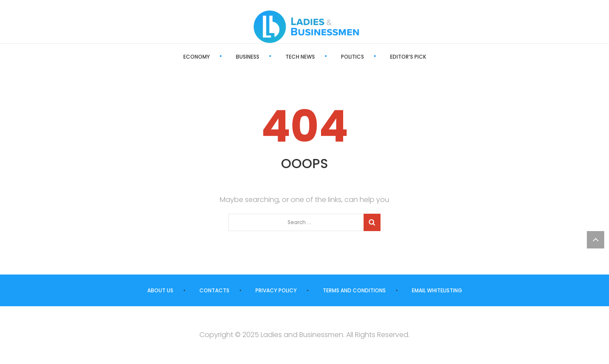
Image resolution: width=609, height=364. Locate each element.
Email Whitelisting (437, 290)
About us (160, 290)
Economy (197, 57)
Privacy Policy (276, 290)
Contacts (214, 290)
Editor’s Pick (408, 57)
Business (248, 57)
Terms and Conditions (354, 290)
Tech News (300, 57)
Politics (352, 57)
